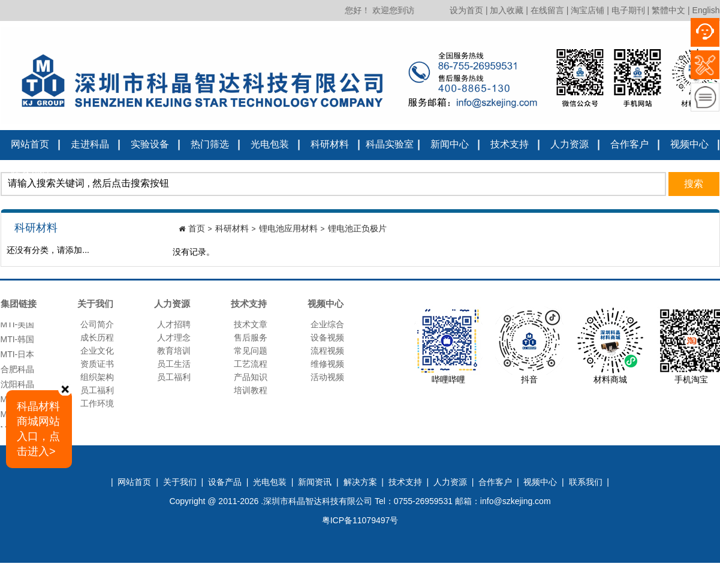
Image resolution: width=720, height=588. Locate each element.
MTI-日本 (18, 358)
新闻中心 (450, 144)
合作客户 (629, 144)
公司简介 (97, 324)
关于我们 (180, 482)
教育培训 (174, 351)
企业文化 (97, 351)
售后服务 (251, 337)
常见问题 (251, 351)
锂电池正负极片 (357, 228)
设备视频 (327, 337)
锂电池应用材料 (288, 228)
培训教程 (251, 390)
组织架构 (97, 377)
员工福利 (97, 390)
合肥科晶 (17, 373)
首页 (197, 228)
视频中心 (689, 144)
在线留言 (547, 10)
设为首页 (466, 10)
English (706, 10)
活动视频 (327, 377)
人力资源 (570, 144)
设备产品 (225, 482)
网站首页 (30, 144)
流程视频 (327, 351)
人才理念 (174, 337)
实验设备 (150, 144)
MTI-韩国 (18, 343)
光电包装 (270, 144)
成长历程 (97, 337)
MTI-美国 (18, 328)
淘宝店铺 (588, 10)
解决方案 (360, 482)
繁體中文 (668, 10)
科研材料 (330, 144)
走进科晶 (90, 144)
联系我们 (30, 173)
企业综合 (327, 324)
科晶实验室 (390, 144)
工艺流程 (251, 364)
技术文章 (251, 324)
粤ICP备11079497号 (360, 520)
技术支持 (510, 144)
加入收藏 (507, 10)
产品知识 (251, 377)
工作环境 (97, 403)
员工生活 (174, 364)
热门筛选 (210, 144)
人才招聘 (174, 324)
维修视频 (327, 364)
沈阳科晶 (17, 388)
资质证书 (97, 364)
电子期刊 (628, 10)
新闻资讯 (315, 482)
